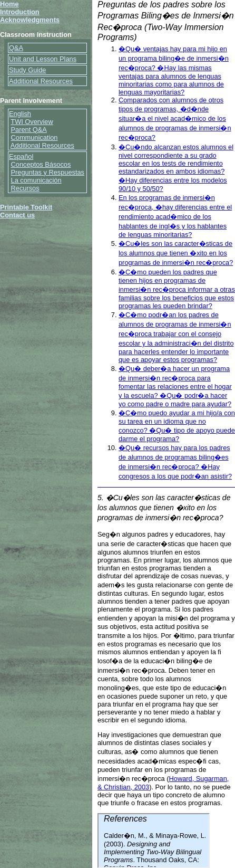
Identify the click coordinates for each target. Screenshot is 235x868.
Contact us (17, 215)
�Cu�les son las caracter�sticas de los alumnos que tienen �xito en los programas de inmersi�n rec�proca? (176, 253)
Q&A (16, 48)
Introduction (20, 12)
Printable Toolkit (26, 207)
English (20, 114)
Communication (35, 137)
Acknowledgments (30, 20)
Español (21, 156)
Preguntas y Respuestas (48, 172)
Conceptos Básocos (41, 164)
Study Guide (27, 70)
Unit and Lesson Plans (43, 59)
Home (9, 4)
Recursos (25, 188)
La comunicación (36, 180)
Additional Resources (41, 81)
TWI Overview (32, 122)
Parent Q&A (29, 130)
